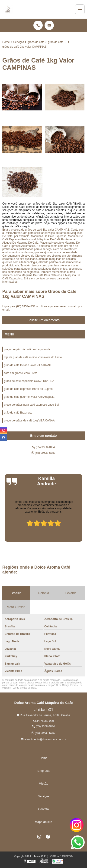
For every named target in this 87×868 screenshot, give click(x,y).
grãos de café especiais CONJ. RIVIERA (29, 381)
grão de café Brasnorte (18, 413)
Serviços (44, 796)
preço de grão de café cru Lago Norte (27, 349)
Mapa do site (43, 822)
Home (43, 758)
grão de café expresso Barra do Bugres (28, 389)
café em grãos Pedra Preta (21, 373)
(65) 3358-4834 (26, 306)
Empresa (43, 771)
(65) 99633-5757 (43, 453)
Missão (43, 784)
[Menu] (80, 9)
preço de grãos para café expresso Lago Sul (31, 405)
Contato (44, 809)
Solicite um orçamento (43, 320)
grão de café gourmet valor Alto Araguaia (29, 397)
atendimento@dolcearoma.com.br (43, 739)
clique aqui (47, 306)
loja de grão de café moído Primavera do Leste (33, 357)
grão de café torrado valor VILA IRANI (27, 365)
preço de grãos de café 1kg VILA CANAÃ (29, 421)
